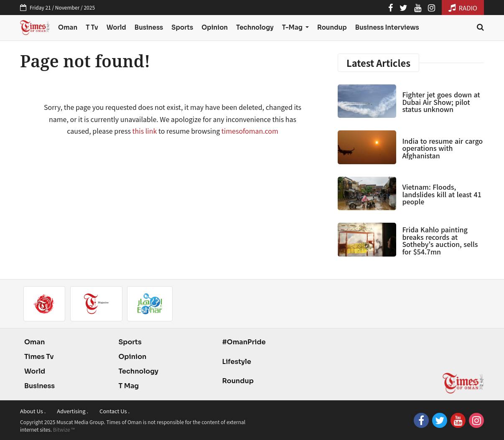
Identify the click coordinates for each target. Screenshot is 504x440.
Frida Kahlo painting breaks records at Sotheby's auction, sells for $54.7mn (440, 240)
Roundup (332, 27)
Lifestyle (237, 362)
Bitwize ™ (64, 429)
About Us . (33, 411)
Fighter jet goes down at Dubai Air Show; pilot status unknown (441, 102)
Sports (182, 27)
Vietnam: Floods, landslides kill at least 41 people (442, 194)
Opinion (215, 27)
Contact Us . (115, 411)
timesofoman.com (250, 131)
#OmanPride (244, 342)
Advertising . (73, 411)
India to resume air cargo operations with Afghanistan (442, 148)
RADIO (463, 8)
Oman (68, 27)
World (116, 27)
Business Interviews (387, 27)
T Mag (129, 386)
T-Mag (293, 27)
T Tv (92, 27)
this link (145, 131)
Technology (255, 27)
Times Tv (39, 357)
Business (149, 27)
